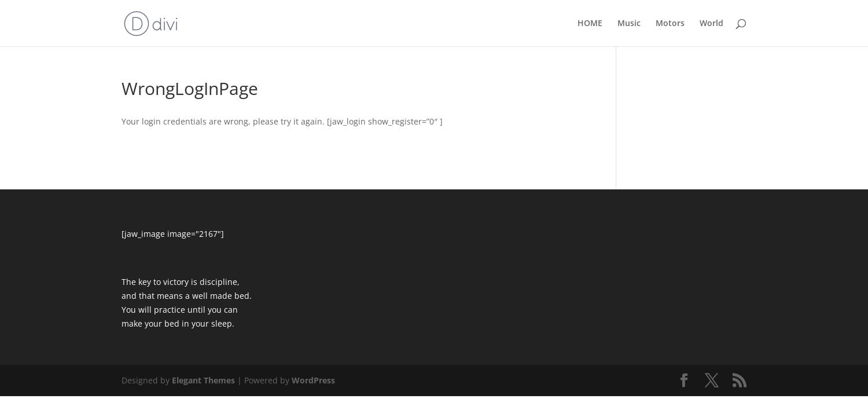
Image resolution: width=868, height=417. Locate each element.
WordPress (313, 380)
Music (629, 24)
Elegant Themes (203, 380)
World (711, 24)
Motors (670, 24)
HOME (590, 24)
